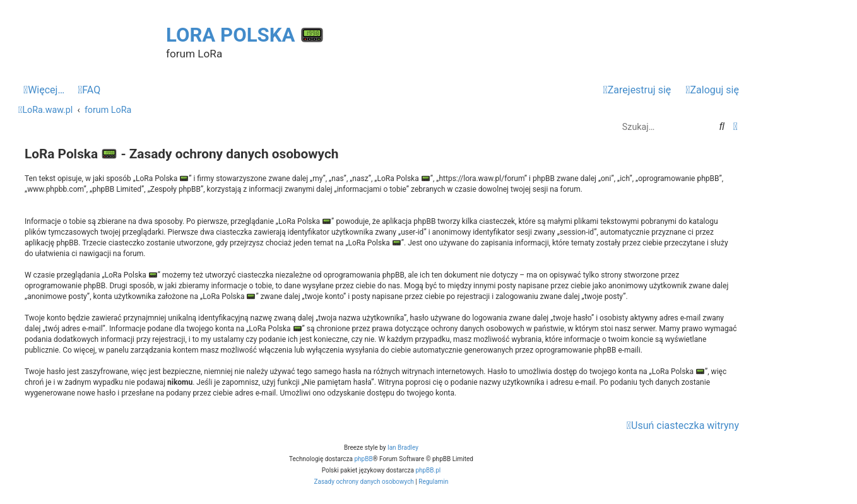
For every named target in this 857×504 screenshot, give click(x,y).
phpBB (363, 459)
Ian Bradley (403, 448)
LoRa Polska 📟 (245, 35)
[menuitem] (89, 90)
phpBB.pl (428, 470)
